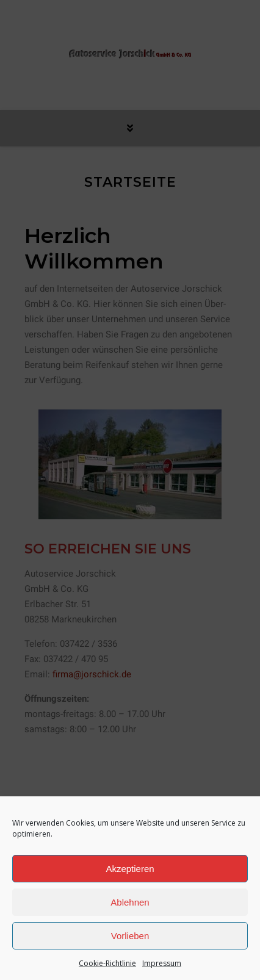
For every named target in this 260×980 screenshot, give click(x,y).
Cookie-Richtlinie (107, 963)
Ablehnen (130, 902)
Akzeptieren (130, 869)
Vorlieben (130, 936)
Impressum (162, 963)
